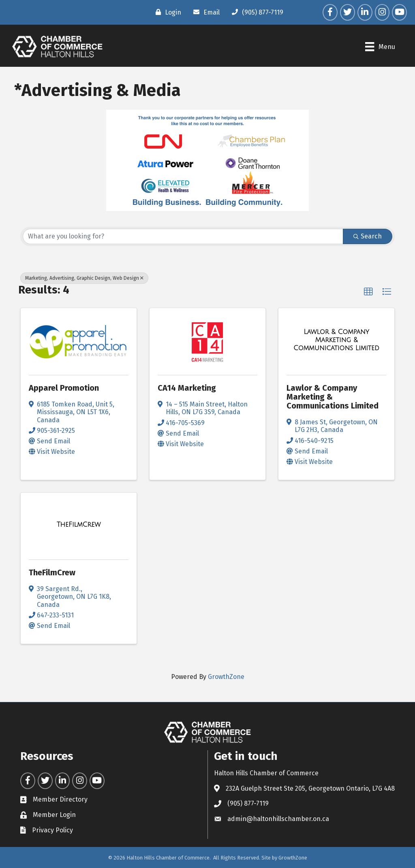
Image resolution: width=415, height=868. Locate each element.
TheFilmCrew (52, 572)
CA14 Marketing (187, 388)
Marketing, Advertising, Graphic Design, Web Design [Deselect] (84, 278)
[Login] (166, 12)
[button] (368, 292)
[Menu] (380, 47)
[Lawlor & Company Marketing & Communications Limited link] (336, 340)
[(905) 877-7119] (256, 12)
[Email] (204, 12)
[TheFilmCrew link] (79, 525)
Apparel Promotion (64, 388)
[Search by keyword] (183, 236)
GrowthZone (226, 677)
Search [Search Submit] (368, 236)
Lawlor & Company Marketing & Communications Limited (333, 397)
